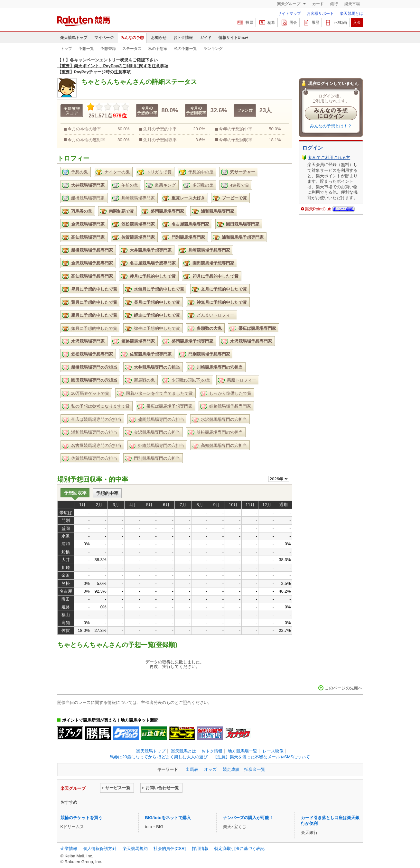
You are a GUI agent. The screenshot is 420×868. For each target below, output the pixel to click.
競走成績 (231, 769)
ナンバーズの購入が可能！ (248, 818)
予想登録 (108, 49)
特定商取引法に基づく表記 (239, 849)
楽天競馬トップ (74, 38)
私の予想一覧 (185, 49)
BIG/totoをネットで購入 (168, 818)
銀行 (334, 4)
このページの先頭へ (344, 688)
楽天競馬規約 (135, 849)
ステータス (132, 49)
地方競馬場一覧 (243, 751)
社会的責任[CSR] (170, 849)
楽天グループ (289, 4)
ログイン (313, 148)
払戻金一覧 (255, 769)
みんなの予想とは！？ (331, 126)
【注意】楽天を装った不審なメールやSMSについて (261, 757)
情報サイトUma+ (233, 38)
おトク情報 (183, 38)
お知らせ (159, 38)
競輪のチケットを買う (81, 818)
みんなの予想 (132, 38)
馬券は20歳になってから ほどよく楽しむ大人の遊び (159, 757)
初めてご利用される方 (329, 157)
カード (318, 4)
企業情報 (69, 849)
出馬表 (192, 769)
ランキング (213, 49)
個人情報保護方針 (100, 849)
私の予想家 (158, 49)
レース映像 (273, 751)
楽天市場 (352, 4)
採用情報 (200, 849)
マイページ (104, 38)
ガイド (206, 38)
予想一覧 (86, 49)
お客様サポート (320, 14)
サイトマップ (289, 14)
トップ (66, 49)
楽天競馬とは (351, 14)
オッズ (210, 769)
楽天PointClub (318, 209)
